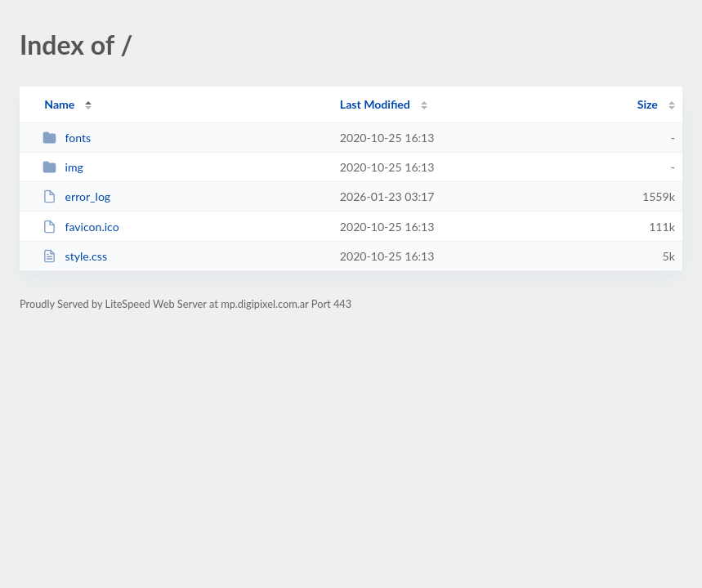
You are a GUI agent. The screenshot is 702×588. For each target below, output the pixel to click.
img (63, 167)
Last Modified (375, 104)
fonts (67, 138)
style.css (75, 256)
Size (648, 104)
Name (59, 104)
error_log (76, 196)
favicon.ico (81, 227)
